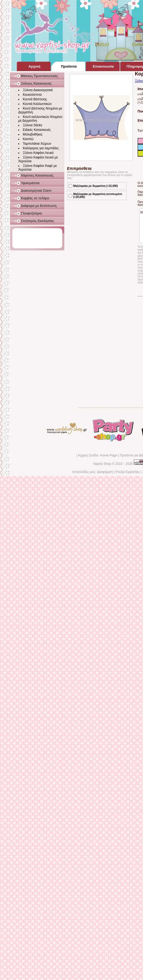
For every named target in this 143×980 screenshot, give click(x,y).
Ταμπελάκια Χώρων (37, 144)
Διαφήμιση (105, 472)
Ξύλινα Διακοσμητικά (38, 90)
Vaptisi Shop (102, 464)
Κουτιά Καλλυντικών (37, 104)
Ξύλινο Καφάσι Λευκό (38, 153)
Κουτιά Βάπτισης (35, 99)
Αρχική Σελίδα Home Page (98, 455)
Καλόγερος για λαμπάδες (41, 148)
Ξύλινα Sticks (32, 125)
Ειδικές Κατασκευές (37, 130)
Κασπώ (28, 139)
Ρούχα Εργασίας (128, 472)
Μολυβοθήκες (33, 134)
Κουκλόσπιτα (32, 95)
